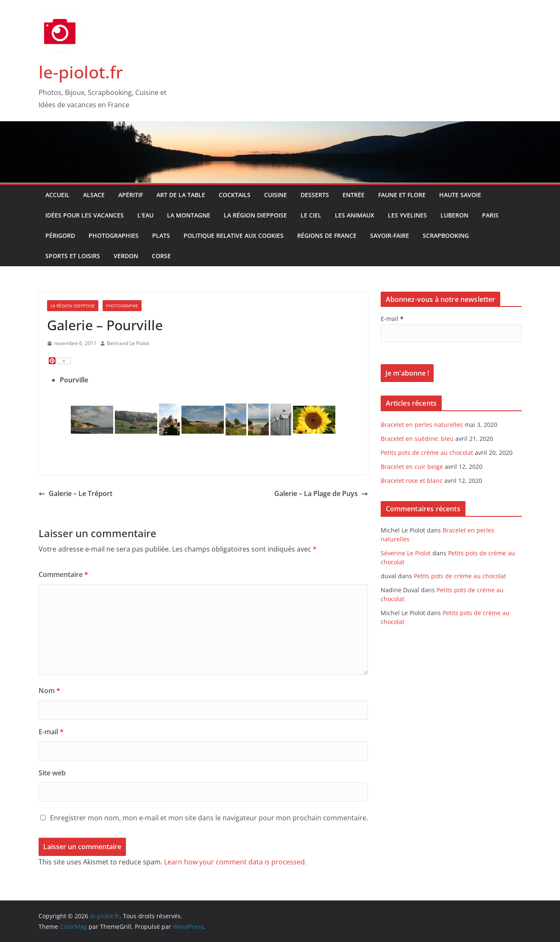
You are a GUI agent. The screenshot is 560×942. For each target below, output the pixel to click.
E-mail (51, 732)
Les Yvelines (407, 215)
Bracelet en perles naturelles (422, 425)
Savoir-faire (390, 235)
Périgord (60, 235)
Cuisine (276, 195)
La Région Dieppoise (255, 215)
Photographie (122, 306)
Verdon (126, 256)
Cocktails (235, 195)
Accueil (57, 195)
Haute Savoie (460, 195)
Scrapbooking (446, 235)
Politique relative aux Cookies (234, 235)
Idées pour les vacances (85, 215)
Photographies (114, 235)
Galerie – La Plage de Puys (321, 493)
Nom (49, 691)
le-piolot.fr (81, 72)
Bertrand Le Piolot (128, 343)
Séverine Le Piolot (406, 553)
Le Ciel (311, 215)
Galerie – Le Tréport (75, 493)
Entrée (354, 195)
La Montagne (189, 215)
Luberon (454, 215)
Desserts (315, 195)
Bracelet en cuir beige (412, 467)
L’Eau (145, 215)
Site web (52, 773)
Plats (161, 235)
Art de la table (181, 195)
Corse (161, 256)
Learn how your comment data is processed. (235, 862)
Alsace (94, 195)
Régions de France (327, 235)
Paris (490, 215)
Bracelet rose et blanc (412, 481)
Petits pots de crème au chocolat (427, 453)
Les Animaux (355, 215)
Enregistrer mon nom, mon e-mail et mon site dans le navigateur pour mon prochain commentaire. (209, 818)
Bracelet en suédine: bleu (417, 439)
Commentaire (63, 574)
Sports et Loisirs (73, 256)
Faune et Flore (402, 195)
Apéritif (131, 195)
